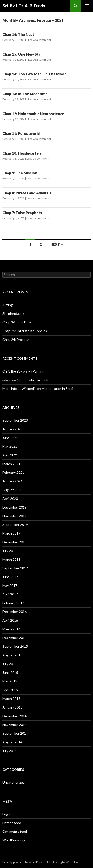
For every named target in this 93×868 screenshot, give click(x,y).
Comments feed (15, 831)
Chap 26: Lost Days (17, 322)
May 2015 (10, 681)
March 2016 (11, 629)
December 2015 (15, 638)
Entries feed (12, 823)
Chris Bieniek (12, 371)
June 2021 (10, 438)
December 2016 (15, 612)
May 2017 (10, 585)
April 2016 (10, 620)
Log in (7, 814)
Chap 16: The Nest (18, 34)
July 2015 (10, 664)
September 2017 (15, 568)
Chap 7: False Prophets (22, 213)
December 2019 (15, 507)
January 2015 (12, 707)
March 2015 (11, 699)
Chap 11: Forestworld (21, 133)
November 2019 (15, 516)
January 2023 (12, 429)
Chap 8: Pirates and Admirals (27, 193)
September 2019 (15, 525)
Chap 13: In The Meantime (25, 94)
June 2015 (10, 672)
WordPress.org (14, 840)
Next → (57, 244)
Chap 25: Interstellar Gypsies (25, 331)
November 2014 (15, 725)
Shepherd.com (13, 313)
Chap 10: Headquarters (22, 153)
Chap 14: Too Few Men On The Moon (35, 74)
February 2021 (13, 472)
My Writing (36, 371)
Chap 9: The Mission (20, 173)
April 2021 (10, 455)
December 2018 (15, 542)
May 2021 (10, 446)
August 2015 (12, 655)
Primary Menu (87, 6)
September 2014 (15, 733)
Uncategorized (14, 782)
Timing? (8, 305)
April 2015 (10, 690)
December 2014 (15, 716)
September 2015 (15, 646)
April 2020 (10, 499)
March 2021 (11, 464)
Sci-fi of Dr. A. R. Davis (24, 6)
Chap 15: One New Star (22, 54)
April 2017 (10, 594)
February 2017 (13, 603)
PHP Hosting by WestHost (62, 862)
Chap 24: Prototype (17, 340)
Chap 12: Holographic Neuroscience (33, 114)
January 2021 (12, 481)
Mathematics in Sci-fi (32, 380)
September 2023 (15, 420)
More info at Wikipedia (19, 389)
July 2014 (10, 751)
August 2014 (12, 742)
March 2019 (11, 533)
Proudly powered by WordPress (23, 862)
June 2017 (10, 577)
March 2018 (11, 559)
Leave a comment (40, 40)
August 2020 (12, 490)
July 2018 (10, 551)
